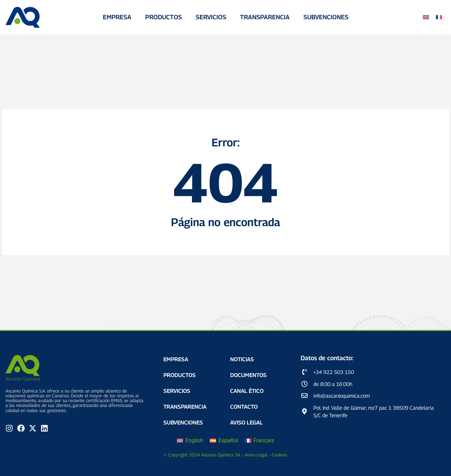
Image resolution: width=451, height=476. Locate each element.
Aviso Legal (246, 423)
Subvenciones (326, 17)
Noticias (242, 359)
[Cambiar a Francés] (439, 17)
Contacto (244, 407)
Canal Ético (247, 391)
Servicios (211, 17)
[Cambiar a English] (190, 441)
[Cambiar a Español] (224, 441)
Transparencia (265, 17)
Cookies (280, 455)
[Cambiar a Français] (260, 441)
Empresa (117, 17)
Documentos (248, 375)
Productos (164, 17)
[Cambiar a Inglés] (426, 17)
